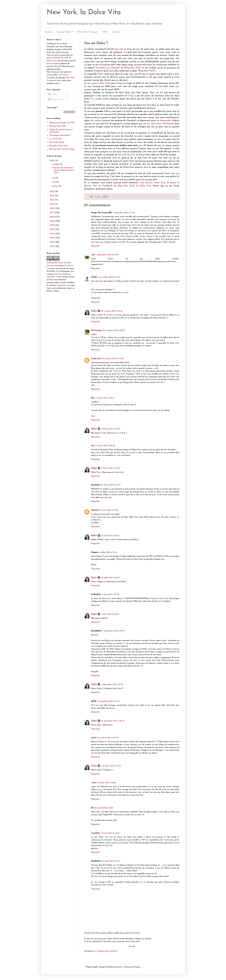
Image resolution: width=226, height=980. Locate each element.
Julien (94, 738)
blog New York (133, 68)
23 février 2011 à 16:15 (111, 485)
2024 (53, 161)
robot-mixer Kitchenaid (162, 124)
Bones (142, 155)
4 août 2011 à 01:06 (110, 594)
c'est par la (63, 75)
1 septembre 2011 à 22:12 (114, 631)
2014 (52, 200)
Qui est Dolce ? (65, 32)
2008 (53, 225)
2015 (52, 196)
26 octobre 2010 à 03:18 (112, 359)
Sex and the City (126, 155)
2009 (53, 221)
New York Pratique (88, 32)
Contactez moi (63, 285)
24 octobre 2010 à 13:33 (109, 277)
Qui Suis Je (120, 49)
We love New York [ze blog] (62, 149)
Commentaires (56, 99)
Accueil (48, 32)
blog (107, 176)
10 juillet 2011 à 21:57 (110, 578)
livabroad (96, 359)
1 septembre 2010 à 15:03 (107, 255)
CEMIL (94, 277)
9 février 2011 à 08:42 (105, 446)
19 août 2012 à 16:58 (107, 783)
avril (54, 182)
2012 (52, 208)
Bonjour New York (57, 126)
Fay (93, 446)
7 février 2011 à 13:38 (110, 429)
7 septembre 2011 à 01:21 (112, 684)
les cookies (96, 121)
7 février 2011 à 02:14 (105, 398)
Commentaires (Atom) (107, 951)
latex (120, 967)
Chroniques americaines (60, 135)
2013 (52, 204)
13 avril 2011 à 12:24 (110, 510)
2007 (53, 229)
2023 (53, 192)
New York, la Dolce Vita (84, 12)
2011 (52, 213)
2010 (52, 217)
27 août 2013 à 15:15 (111, 861)
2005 (53, 238)
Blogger (137, 967)
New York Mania (57, 142)
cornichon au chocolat (108, 68)
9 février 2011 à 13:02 (111, 468)
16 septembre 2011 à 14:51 (108, 701)
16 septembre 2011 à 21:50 (113, 721)
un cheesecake (164, 121)
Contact (116, 32)
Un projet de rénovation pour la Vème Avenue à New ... (63, 170)
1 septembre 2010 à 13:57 (124, 213)
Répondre (95, 246)
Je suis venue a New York (97, 83)
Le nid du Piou (56, 139)
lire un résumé (53, 64)
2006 (53, 234)
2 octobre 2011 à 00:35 (108, 738)
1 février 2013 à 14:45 (110, 833)
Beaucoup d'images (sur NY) (62, 123)
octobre (56, 164)
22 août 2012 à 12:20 (104, 808)
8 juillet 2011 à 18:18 (108, 552)
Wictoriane (96, 331)
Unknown (95, 510)
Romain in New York (58, 146)
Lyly (93, 255)
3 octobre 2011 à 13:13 (111, 766)
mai (54, 178)
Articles (53, 94)
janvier (55, 186)
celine (94, 783)
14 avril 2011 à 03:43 (110, 536)
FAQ (105, 32)
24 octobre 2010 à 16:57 (112, 311)
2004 (53, 242)
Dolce (101, 74)
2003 (53, 246)
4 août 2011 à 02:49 (110, 614)
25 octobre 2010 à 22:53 (114, 331)
